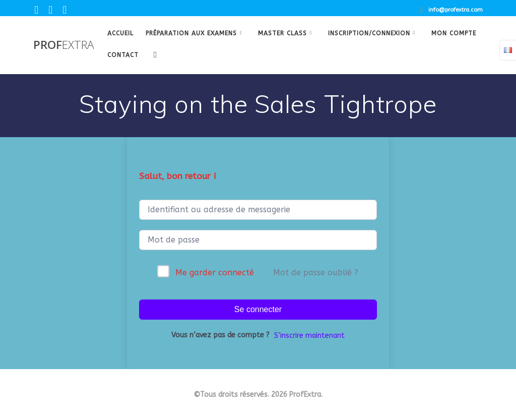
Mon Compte (454, 33)
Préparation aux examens (191, 33)
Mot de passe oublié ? (316, 273)
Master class (282, 33)
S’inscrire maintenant (309, 336)
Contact (123, 55)
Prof (63, 45)
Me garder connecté (215, 273)
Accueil (120, 33)
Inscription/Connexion (369, 33)
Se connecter (258, 309)
